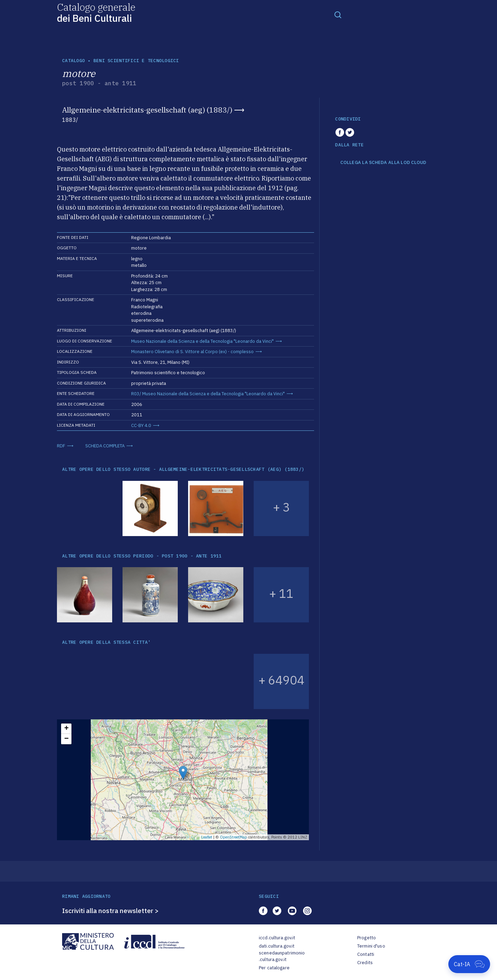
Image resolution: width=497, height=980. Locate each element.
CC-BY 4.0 (141, 425)
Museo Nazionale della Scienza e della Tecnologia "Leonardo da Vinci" (202, 341)
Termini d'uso (371, 946)
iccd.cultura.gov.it (277, 938)
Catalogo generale (96, 12)
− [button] (66, 739)
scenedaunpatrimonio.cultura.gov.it (282, 956)
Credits (365, 963)
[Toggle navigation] (338, 14)
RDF (61, 446)
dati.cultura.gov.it (277, 946)
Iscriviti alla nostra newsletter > (110, 911)
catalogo (74, 61)
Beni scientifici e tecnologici (136, 61)
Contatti (366, 954)
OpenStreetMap (233, 837)
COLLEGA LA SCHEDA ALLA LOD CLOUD (383, 163)
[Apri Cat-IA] (469, 964)
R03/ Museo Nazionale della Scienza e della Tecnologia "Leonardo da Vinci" (208, 394)
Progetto (367, 938)
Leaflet (207, 837)
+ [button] (66, 729)
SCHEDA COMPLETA (105, 446)
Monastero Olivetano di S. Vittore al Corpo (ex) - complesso (192, 352)
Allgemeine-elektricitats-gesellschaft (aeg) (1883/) (147, 110)
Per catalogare (274, 968)
